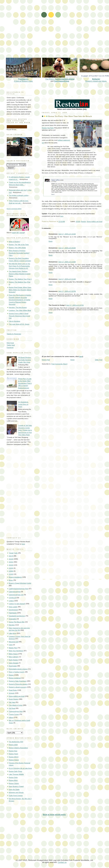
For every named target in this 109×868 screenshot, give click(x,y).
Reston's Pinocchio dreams (18, 684)
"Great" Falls (13, 553)
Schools (12, 693)
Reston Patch (14, 754)
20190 (78, 221)
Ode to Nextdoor (15, 321)
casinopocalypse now (16, 595)
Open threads (14, 663)
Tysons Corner (14, 714)
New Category (14, 657)
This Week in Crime (16, 705)
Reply (51, 241)
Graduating (13, 619)
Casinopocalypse (62, 81)
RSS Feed (10, 343)
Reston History (14, 760)
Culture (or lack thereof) (17, 604)
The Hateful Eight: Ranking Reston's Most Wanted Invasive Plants (20, 274)
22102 (11, 574)
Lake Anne (13, 633)
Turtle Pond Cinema (16, 796)
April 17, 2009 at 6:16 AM (67, 234)
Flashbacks (13, 613)
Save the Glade (14, 789)
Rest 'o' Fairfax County (17, 672)
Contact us (62, 862)
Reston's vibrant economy (18, 687)
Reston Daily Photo (16, 771)
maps (11, 645)
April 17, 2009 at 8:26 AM (67, 248)
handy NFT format (18, 233)
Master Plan (13, 648)
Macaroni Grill (14, 642)
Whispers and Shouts (16, 792)
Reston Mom (13, 780)
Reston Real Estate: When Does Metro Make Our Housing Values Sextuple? (20, 290)
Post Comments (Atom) (59, 364)
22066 (11, 571)
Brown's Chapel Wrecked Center (20, 583)
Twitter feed (11, 345)
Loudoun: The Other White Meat (20, 310)
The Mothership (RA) (16, 742)
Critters (11, 601)
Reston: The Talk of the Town (19, 245)
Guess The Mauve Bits (17, 622)
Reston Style (13, 777)
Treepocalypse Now (16, 711)
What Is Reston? (15, 242)
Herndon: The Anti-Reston (18, 307)
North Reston (13, 660)
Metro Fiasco (13, 654)
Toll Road (12, 708)
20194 (11, 565)
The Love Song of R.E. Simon (19, 324)
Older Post (99, 360)
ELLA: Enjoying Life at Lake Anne (20, 768)
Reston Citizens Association (18, 748)
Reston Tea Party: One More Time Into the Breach (70, 116)
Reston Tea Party (48, 128)
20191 (11, 562)
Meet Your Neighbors (16, 651)
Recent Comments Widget (14, 209)
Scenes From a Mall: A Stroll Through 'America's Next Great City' (19, 316)
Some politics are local (95, 221)
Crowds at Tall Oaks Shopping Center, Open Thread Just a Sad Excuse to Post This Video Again (25, 430)
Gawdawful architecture (17, 616)
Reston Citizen (14, 783)
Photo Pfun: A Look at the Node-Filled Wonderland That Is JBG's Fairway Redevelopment (25, 383)
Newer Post (46, 360)
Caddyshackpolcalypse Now (19, 589)
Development (13, 610)
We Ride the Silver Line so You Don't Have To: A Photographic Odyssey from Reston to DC (19, 266)
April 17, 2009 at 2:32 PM (67, 291)
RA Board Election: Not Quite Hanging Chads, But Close (25, 360)
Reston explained (15, 678)
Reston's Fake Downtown (18, 681)
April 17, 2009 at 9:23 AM (67, 262)
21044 (11, 568)
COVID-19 (12, 598)
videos (11, 717)
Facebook (10, 347)
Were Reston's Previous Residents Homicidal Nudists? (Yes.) (19, 253)
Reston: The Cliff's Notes (17, 248)
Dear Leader (13, 607)
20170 (11, 556)
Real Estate (13, 666)
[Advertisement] (32, 31)
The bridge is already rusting (19, 195)
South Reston (14, 699)
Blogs (11, 580)
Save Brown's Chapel (16, 786)
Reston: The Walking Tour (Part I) (20, 279)
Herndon (12, 625)
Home (72, 360)
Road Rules (13, 690)
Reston (83, 221)
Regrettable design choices (18, 669)
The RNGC (60, 78)
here (62, 216)
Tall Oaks (12, 702)
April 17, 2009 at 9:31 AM (67, 279)
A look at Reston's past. (23, 79)
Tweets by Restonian (14, 334)
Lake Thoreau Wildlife (16, 774)
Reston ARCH (14, 757)
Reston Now (13, 751)
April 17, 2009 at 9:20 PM (75, 305)
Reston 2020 (13, 745)
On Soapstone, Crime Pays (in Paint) (23, 404)
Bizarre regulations (15, 577)
